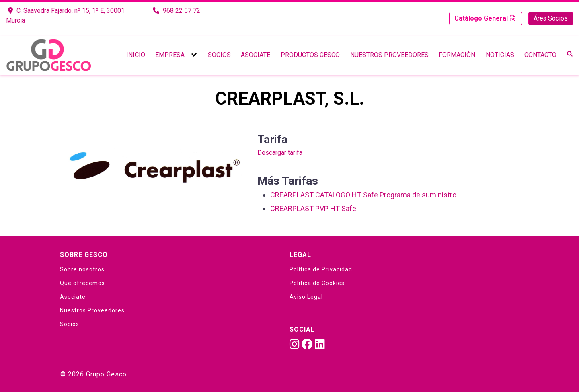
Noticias (500, 55)
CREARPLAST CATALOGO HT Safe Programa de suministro (363, 195)
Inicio (136, 55)
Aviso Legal (306, 297)
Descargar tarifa (280, 153)
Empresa (170, 55)
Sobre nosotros (82, 269)
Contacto (540, 55)
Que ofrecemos (82, 283)
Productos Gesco (310, 55)
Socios (219, 55)
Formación (457, 55)
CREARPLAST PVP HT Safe (313, 208)
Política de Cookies (317, 283)
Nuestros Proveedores (389, 55)
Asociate (256, 55)
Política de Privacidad (321, 269)
